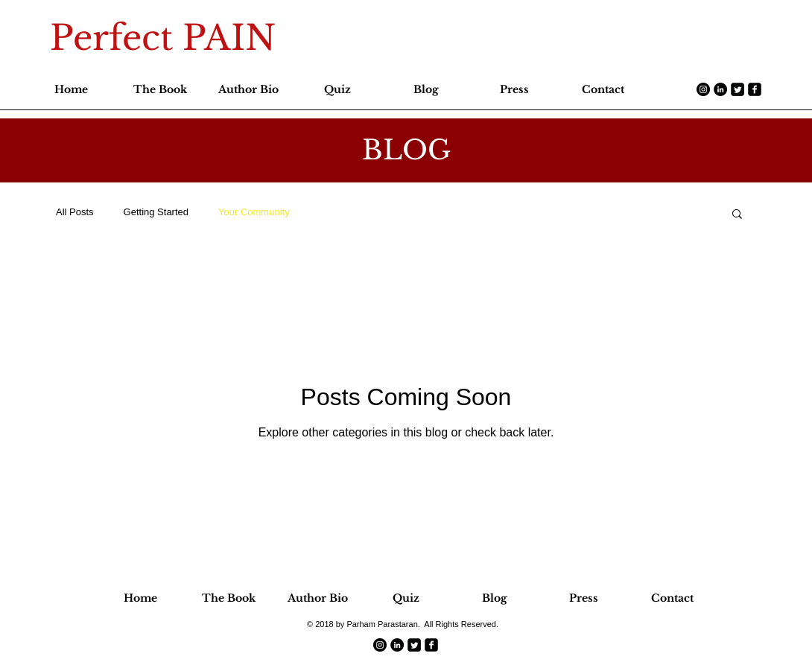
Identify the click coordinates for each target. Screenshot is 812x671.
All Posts (75, 212)
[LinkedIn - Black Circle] (720, 89)
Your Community (254, 212)
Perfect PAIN (163, 38)
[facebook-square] (755, 89)
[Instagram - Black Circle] (703, 89)
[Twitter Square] (738, 89)
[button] (737, 215)
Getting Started (156, 212)
